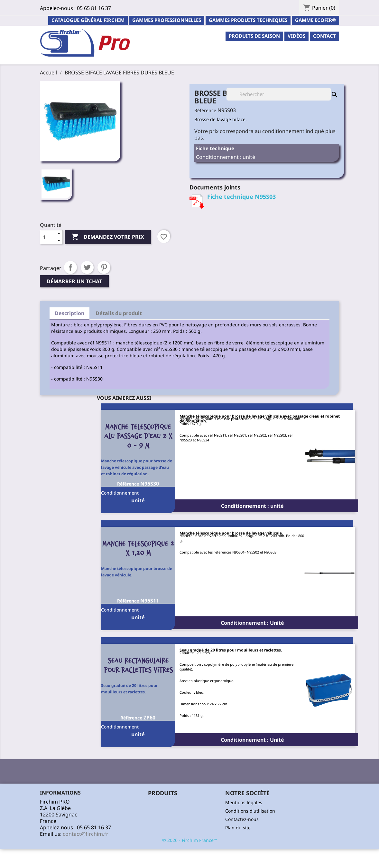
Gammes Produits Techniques (248, 20)
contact (324, 36)
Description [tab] (69, 313)
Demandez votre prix (108, 237)
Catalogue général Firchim (88, 20)
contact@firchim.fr (86, 834)
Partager (70, 267)
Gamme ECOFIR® (315, 20)
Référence (205, 110)
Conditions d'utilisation (250, 811)
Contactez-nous (242, 819)
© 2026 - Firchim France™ (190, 840)
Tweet (87, 267)
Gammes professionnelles (167, 20)
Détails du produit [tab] (119, 313)
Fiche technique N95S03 (241, 197)
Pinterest (104, 267)
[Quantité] (48, 237)
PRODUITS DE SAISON (254, 36)
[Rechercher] (279, 94)
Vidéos (296, 36)
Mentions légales (244, 802)
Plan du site (238, 828)
